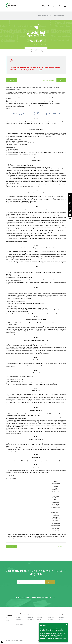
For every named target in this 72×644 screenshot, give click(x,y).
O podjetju (61, 617)
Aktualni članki (51, 617)
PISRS (41, 70)
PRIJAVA (50, 582)
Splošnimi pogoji (31, 597)
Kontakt (60, 621)
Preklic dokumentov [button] (60, 16)
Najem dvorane (20, 625)
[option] (36, 41)
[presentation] (36, 591)
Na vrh (60, 546)
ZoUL (40, 67)
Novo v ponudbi (30, 617)
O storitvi (39, 617)
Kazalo (11, 80)
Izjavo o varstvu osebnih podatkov (46, 597)
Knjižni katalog (30, 623)
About (60, 619)
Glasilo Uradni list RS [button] (44, 16)
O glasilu (8, 620)
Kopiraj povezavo (48, 80)
